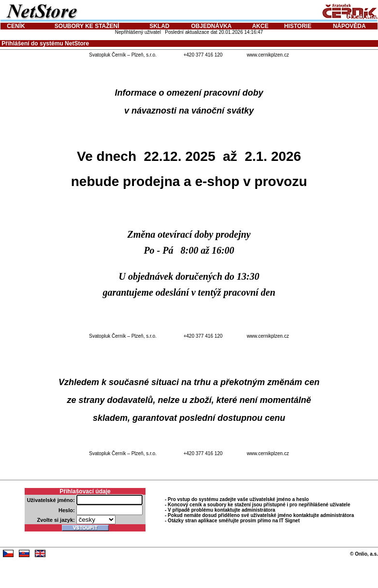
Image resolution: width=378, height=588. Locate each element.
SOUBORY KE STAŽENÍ (87, 26)
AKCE (260, 26)
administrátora (258, 510)
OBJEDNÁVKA (211, 26)
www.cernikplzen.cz (268, 55)
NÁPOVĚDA (349, 26)
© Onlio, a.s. (364, 554)
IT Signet (290, 521)
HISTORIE (298, 26)
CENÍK (16, 26)
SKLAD (159, 26)
